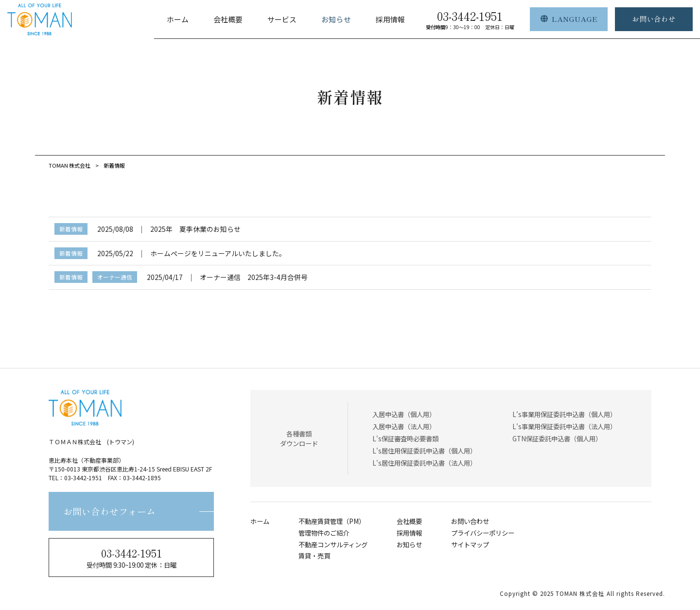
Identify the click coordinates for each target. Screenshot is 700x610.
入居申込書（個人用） (404, 414)
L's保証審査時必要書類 (405, 438)
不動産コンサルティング (333, 545)
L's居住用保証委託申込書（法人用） (424, 463)
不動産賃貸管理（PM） (332, 521)
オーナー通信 (115, 277)
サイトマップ (470, 545)
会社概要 (409, 521)
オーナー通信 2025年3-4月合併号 (254, 277)
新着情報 (71, 229)
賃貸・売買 (314, 556)
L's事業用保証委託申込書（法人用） (564, 426)
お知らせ (409, 545)
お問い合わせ (470, 521)
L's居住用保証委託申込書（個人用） (424, 451)
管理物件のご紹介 (324, 533)
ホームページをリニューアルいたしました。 (218, 253)
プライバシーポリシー (483, 533)
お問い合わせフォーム (109, 511)
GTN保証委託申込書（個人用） (557, 438)
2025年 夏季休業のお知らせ (195, 229)
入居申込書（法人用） (404, 426)
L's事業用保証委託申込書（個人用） (564, 414)
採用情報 (409, 533)
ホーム (260, 521)
